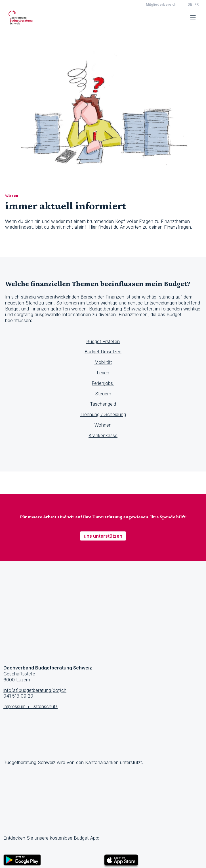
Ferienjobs (103, 383)
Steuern (103, 394)
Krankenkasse (103, 435)
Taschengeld (103, 404)
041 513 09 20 (18, 696)
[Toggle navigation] (193, 17)
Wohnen (103, 425)
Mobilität (103, 362)
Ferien (103, 373)
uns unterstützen (103, 536)
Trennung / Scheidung (103, 414)
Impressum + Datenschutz (31, 706)
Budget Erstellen (103, 341)
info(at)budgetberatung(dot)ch (35, 690)
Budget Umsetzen (103, 352)
